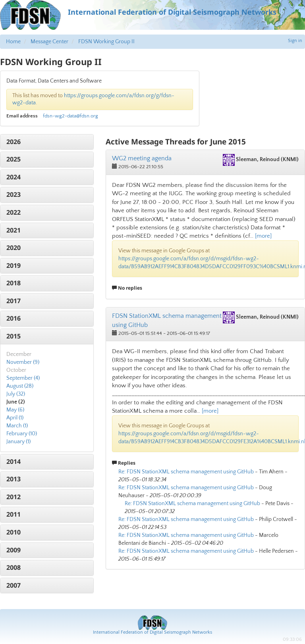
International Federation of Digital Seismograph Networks (152, 632)
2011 (14, 514)
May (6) (15, 410)
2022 (14, 212)
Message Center (49, 42)
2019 (14, 265)
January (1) (18, 442)
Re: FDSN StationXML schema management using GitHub (186, 472)
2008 (14, 567)
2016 (14, 318)
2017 (14, 301)
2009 (14, 550)
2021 (14, 230)
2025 (14, 159)
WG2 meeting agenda (142, 158)
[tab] (47, 142)
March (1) (17, 426)
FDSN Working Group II (106, 42)
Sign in (295, 41)
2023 (14, 194)
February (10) (22, 434)
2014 (14, 461)
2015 (14, 336)
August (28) (20, 386)
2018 (14, 283)
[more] (263, 236)
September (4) (23, 378)
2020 (14, 248)
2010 (14, 532)
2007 (14, 585)
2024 (14, 177)
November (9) (23, 362)
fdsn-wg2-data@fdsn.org (70, 116)
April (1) (15, 418)
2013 (14, 479)
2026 (14, 142)
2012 (14, 497)
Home (13, 42)
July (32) (16, 394)
